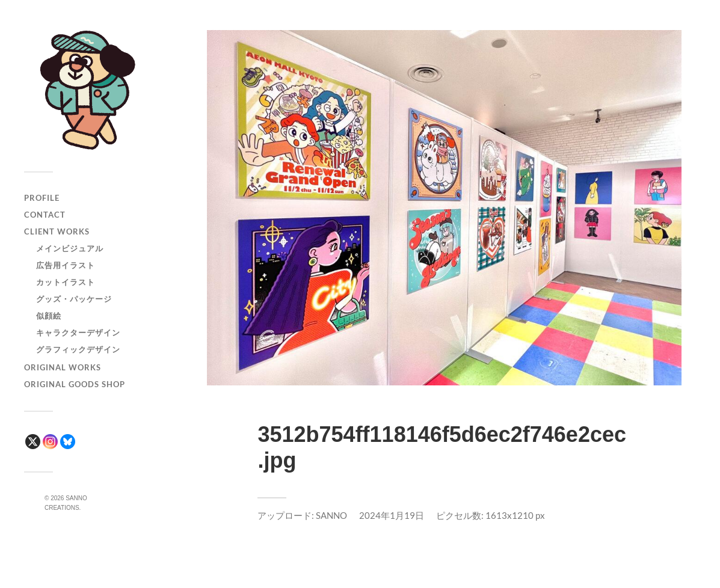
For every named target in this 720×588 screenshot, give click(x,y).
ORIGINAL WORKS (63, 367)
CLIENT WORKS (57, 231)
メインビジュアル (70, 248)
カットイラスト (66, 282)
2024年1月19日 (392, 515)
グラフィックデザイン (78, 349)
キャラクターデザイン (78, 332)
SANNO (331, 515)
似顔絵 (49, 316)
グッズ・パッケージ (74, 299)
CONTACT (45, 215)
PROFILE (42, 198)
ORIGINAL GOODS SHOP (75, 384)
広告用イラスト (66, 265)
